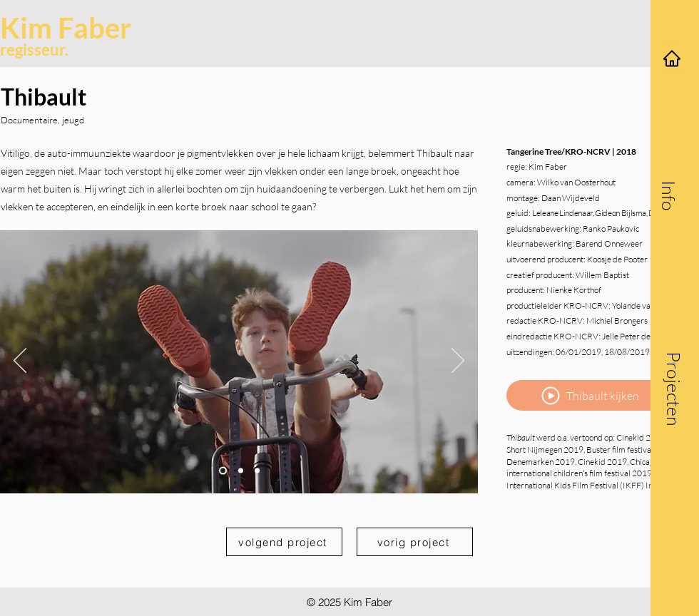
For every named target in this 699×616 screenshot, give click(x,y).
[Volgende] (458, 361)
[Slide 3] (257, 470)
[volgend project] (284, 542)
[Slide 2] (241, 470)
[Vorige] (20, 361)
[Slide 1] (223, 470)
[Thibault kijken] (590, 395)
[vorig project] (415, 542)
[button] (669, 195)
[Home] (672, 58)
